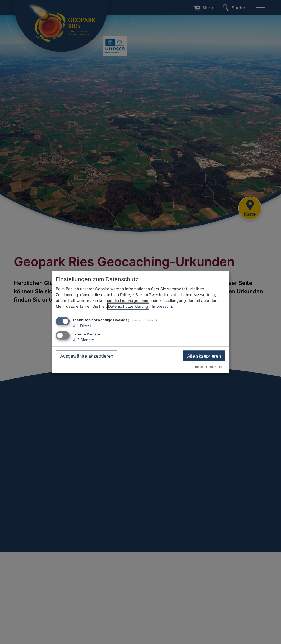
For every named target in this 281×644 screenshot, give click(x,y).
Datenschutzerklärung (128, 306)
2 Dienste (83, 340)
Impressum (162, 306)
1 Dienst (82, 326)
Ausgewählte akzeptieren (87, 356)
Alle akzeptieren (204, 356)
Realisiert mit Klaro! (209, 367)
